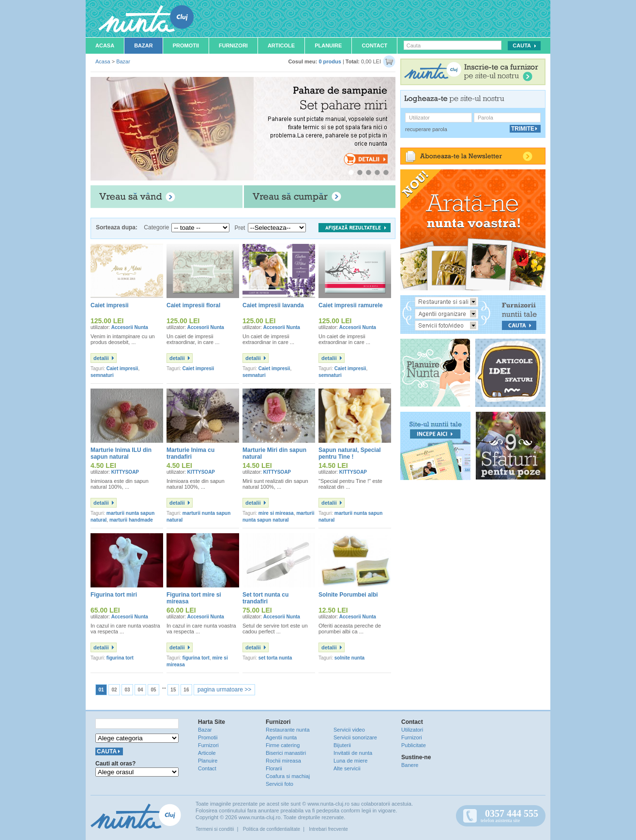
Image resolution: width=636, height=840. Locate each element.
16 (186, 690)
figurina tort (120, 658)
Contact (374, 45)
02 (114, 690)
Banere (410, 765)
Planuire (328, 45)
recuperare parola (426, 129)
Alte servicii (347, 768)
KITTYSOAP (125, 472)
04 (140, 690)
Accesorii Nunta (130, 327)
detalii (101, 358)
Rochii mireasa (283, 761)
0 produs (330, 61)
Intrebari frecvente (328, 829)
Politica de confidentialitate (272, 829)
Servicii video (349, 730)
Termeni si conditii (215, 829)
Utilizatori (412, 730)
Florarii (274, 768)
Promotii (186, 45)
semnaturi (102, 375)
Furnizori (233, 45)
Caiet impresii (122, 368)
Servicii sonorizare (355, 737)
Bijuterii (342, 745)
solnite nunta (349, 658)
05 (153, 690)
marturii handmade (131, 520)
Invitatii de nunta (353, 753)
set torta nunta (275, 658)
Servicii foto (280, 784)
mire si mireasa (276, 513)
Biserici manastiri (286, 753)
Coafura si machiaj (288, 776)
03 (127, 690)
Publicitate (414, 745)
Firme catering (283, 745)
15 (173, 690)
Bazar (144, 45)
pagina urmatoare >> (224, 690)
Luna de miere (350, 761)
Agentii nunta (281, 737)
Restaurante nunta (288, 730)
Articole (281, 45)
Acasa (105, 45)
